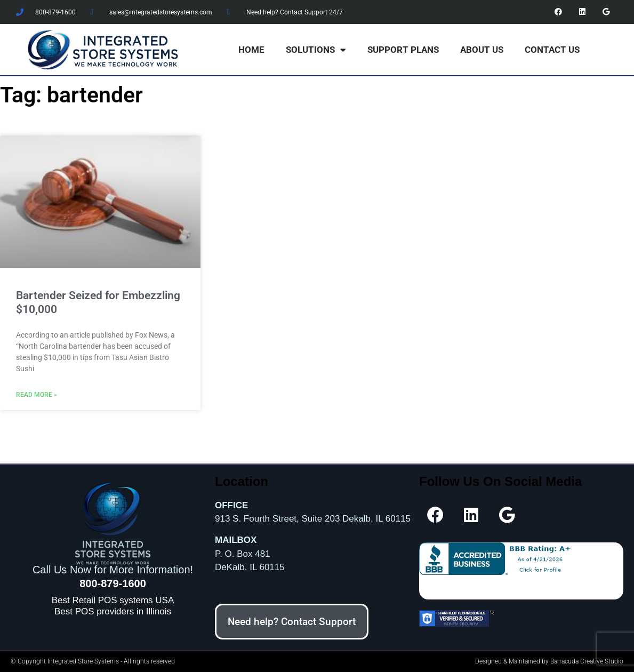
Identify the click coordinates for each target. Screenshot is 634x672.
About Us (482, 50)
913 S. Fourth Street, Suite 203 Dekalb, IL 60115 (313, 519)
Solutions (316, 50)
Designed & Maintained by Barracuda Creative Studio (549, 661)
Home (251, 50)
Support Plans (403, 50)
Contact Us (552, 50)
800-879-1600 (113, 583)
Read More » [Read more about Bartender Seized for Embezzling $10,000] (37, 395)
